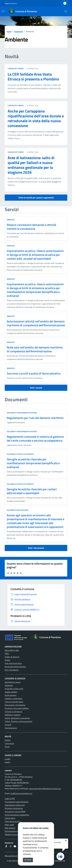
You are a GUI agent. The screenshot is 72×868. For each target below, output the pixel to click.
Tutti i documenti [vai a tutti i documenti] (36, 548)
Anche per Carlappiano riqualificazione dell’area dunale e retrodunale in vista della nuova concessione (36, 118)
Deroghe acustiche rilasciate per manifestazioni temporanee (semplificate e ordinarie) (33, 463)
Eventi (7, 762)
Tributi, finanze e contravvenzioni (18, 721)
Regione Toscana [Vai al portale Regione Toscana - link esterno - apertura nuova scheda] (11, 3)
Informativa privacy (13, 821)
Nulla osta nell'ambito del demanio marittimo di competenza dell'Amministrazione (35, 349)
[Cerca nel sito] (66, 11)
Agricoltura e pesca (13, 682)
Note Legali (9, 825)
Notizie (8, 740)
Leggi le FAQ (10, 798)
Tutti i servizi (36, 388)
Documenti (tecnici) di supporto (20, 454)
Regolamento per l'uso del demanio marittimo (35, 418)
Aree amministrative (13, 663)
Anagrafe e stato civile (14, 689)
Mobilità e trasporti (13, 715)
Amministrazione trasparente (17, 815)
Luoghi (8, 759)
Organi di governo (12, 657)
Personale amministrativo (15, 667)
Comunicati (9, 743)
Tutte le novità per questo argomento (36, 198)
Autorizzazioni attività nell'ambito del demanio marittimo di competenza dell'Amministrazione (36, 323)
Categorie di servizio (15, 678)
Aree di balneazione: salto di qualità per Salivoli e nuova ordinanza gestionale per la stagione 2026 (31, 165)
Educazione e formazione (15, 705)
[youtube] (15, 847)
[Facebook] (6, 847)
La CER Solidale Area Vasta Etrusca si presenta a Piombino (33, 77)
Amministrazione (13, 646)
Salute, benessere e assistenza (17, 718)
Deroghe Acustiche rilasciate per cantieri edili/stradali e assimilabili (32, 491)
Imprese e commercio (13, 712)
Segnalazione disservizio (15, 805)
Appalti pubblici (11, 692)
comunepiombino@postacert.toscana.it (45, 789)
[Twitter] (11, 847)
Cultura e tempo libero (14, 702)
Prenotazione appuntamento (16, 802)
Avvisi (7, 747)
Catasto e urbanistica (13, 698)
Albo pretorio (10, 828)
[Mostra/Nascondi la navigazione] (3, 11)
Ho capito (28, 860)
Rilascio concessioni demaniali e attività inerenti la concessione (31, 227)
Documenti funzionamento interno (22, 413)
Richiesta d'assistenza (14, 808)
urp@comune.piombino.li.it (21, 793)
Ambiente (11, 220)
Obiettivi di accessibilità (14, 834)
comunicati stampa (16, 68)
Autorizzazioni (11, 695)
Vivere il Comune (13, 755)
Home (9, 31)
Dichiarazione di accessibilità (16, 831)
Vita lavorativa (11, 728)
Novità (8, 736)
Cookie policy (10, 818)
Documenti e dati (12, 650)
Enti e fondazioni (12, 670)
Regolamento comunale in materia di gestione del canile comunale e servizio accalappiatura (35, 439)
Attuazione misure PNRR (15, 812)
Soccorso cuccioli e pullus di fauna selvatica (34, 373)
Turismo (8, 725)
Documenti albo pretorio (18, 510)
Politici (8, 660)
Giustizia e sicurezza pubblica (17, 708)
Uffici (7, 654)
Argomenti (19, 31)
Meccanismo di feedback (15, 856)
